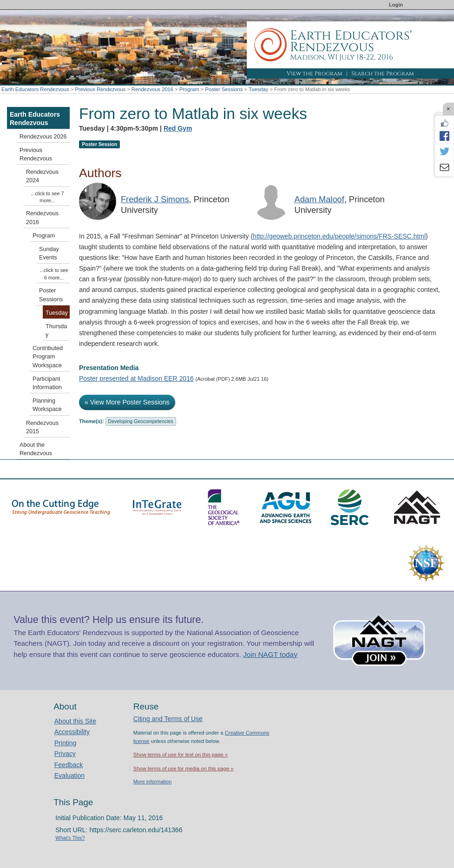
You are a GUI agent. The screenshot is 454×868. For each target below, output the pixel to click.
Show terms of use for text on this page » (181, 755)
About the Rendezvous (36, 449)
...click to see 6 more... (54, 274)
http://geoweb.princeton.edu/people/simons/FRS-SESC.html (339, 236)
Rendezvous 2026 (43, 137)
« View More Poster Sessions (127, 402)
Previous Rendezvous (100, 89)
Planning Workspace (47, 405)
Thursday (56, 331)
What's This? (70, 838)
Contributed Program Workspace (48, 357)
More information (153, 782)
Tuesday (259, 89)
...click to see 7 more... (48, 197)
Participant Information (47, 383)
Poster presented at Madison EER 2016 (136, 378)
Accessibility (72, 732)
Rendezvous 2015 (42, 427)
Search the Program (383, 73)
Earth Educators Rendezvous (35, 89)
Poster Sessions (224, 89)
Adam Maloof (319, 199)
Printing (65, 743)
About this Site (75, 721)
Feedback (69, 765)
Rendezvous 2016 (152, 89)
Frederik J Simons (155, 199)
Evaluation (69, 775)
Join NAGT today (270, 654)
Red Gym (178, 128)
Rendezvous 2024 (42, 176)
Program (189, 89)
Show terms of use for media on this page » (184, 769)
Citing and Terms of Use (168, 719)
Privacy (65, 754)
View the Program (315, 73)
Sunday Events (49, 253)
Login (396, 5)
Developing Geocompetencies (141, 421)
